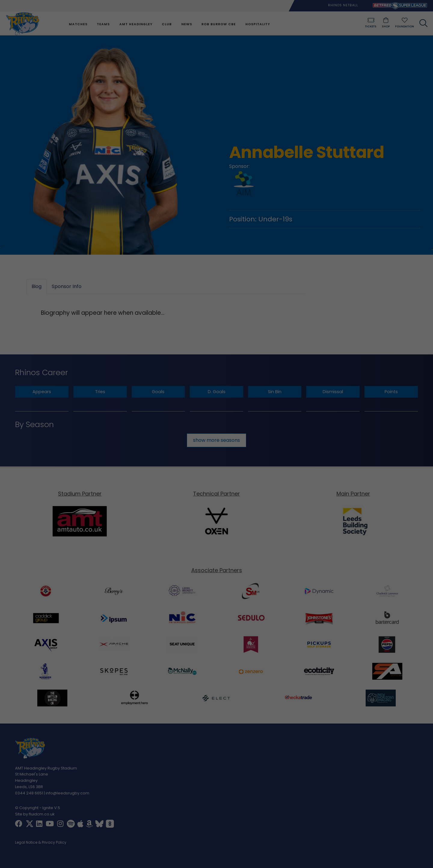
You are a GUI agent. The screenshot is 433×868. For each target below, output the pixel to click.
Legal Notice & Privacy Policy (41, 843)
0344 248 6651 (29, 793)
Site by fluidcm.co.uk (35, 814)
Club (166, 24)
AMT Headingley (136, 24)
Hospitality (257, 24)
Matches (78, 24)
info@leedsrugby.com (68, 793)
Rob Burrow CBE (218, 24)
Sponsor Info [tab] (67, 287)
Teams (103, 24)
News (186, 24)
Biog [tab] (37, 287)
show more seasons (216, 440)
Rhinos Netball (343, 5)
